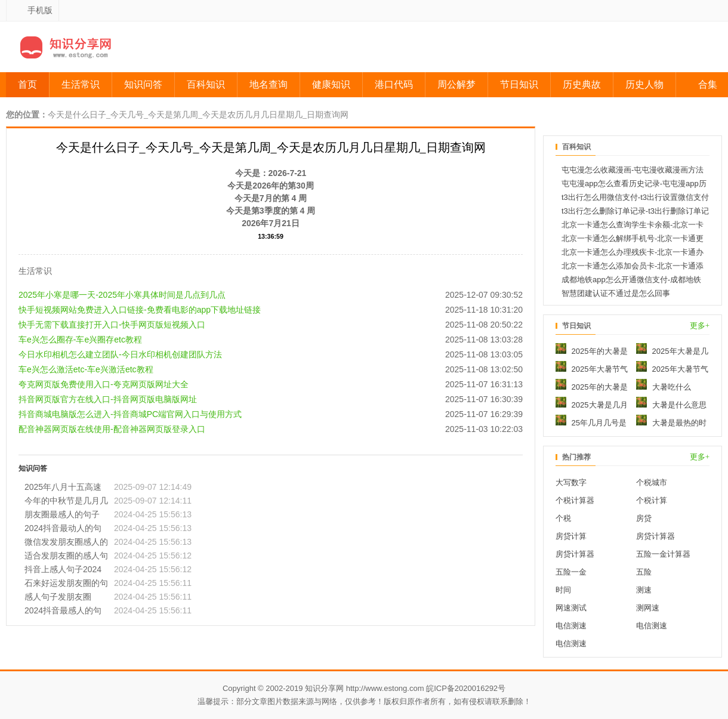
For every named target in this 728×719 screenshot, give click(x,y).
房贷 (644, 518)
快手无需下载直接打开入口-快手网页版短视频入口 (112, 312)
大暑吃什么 (664, 387)
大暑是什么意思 (671, 405)
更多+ (700, 325)
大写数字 (571, 482)
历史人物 (644, 84)
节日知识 (519, 84)
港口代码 (394, 84)
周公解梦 (456, 84)
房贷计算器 (655, 536)
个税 (563, 518)
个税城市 (652, 482)
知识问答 (143, 84)
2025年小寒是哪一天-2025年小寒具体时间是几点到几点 (122, 282)
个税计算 (652, 500)
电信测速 (571, 626)
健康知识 (331, 84)
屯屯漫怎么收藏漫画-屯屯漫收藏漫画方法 (633, 170)
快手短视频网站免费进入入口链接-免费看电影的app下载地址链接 (140, 297)
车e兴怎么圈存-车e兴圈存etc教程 (80, 327)
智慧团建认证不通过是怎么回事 (616, 293)
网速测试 (571, 608)
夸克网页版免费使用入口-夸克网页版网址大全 (104, 372)
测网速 (648, 608)
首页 (27, 84)
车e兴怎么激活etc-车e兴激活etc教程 (86, 357)
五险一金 (571, 572)
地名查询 (269, 84)
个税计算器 (575, 500)
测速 (644, 590)
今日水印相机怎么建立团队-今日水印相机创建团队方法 (120, 342)
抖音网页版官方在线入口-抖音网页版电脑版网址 (108, 387)
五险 (644, 572)
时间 (563, 590)
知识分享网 (324, 688)
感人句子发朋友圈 (58, 584)
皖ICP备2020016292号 (466, 688)
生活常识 (81, 84)
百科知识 (206, 84)
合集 (708, 84)
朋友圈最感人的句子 (62, 502)
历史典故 (582, 84)
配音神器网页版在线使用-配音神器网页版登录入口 (112, 416)
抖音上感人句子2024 (63, 557)
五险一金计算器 (663, 554)
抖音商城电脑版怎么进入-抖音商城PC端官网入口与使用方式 (130, 402)
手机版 (40, 10)
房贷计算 (571, 536)
